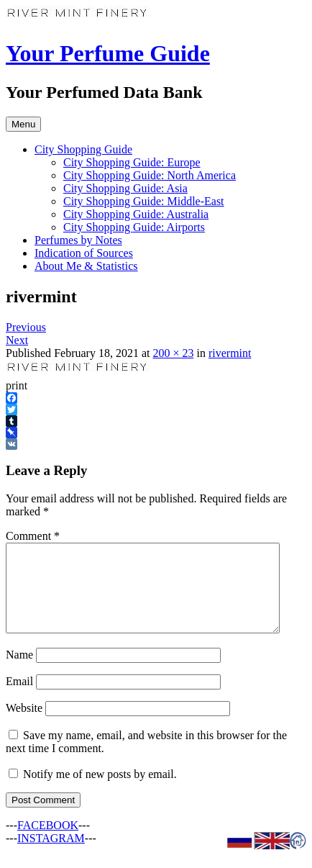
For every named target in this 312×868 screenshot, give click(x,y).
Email (19, 699)
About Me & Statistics (86, 266)
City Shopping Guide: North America (150, 175)
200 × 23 (173, 353)
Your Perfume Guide (108, 53)
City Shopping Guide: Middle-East (144, 201)
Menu (23, 124)
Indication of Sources (84, 253)
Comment (33, 536)
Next (17, 340)
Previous (26, 327)
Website (24, 725)
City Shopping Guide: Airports (134, 227)
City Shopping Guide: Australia (136, 214)
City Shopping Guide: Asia (125, 188)
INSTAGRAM (51, 855)
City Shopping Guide (83, 149)
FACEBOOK (48, 842)
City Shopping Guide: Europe (132, 162)
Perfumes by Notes (78, 240)
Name (19, 672)
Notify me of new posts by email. (100, 791)
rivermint (230, 353)
